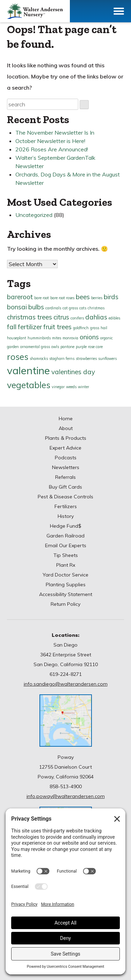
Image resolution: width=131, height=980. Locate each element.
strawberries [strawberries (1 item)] (86, 359)
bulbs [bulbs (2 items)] (36, 307)
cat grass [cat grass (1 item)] (70, 308)
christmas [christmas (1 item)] (96, 308)
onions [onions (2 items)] (89, 337)
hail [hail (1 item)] (104, 328)
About (66, 428)
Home (66, 419)
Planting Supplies (66, 585)
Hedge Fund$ (66, 526)
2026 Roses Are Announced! (52, 149)
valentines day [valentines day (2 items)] (73, 372)
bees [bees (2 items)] (83, 297)
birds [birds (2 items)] (111, 297)
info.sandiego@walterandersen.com (66, 684)
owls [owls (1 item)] (55, 347)
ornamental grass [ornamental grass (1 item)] (35, 347)
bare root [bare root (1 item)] (42, 298)
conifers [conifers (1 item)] (77, 318)
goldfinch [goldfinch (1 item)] (81, 328)
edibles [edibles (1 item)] (114, 318)
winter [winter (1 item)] (83, 387)
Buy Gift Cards (65, 487)
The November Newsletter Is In (55, 133)
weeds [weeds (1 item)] (71, 387)
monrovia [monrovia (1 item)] (70, 338)
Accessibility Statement (66, 594)
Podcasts (66, 458)
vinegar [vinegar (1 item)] (58, 387)
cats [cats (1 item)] (83, 308)
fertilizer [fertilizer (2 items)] (30, 327)
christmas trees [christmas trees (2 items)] (30, 317)
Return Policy (65, 604)
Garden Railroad (65, 536)
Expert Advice (65, 448)
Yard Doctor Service (65, 575)
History (66, 516)
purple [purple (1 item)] (81, 347)
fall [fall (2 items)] (12, 327)
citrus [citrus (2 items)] (61, 317)
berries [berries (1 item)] (97, 298)
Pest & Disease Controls (65, 497)
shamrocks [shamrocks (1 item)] (39, 359)
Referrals (65, 477)
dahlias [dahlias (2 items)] (96, 317)
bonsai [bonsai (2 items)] (17, 307)
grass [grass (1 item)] (95, 328)
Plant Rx (66, 565)
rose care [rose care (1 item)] (95, 347)
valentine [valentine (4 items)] (28, 370)
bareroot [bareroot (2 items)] (20, 297)
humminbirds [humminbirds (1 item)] (39, 338)
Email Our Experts (66, 545)
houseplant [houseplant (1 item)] (17, 338)
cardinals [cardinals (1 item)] (53, 308)
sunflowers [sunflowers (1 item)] (107, 359)
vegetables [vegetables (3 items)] (29, 385)
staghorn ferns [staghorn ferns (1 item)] (62, 359)
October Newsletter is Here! (50, 141)
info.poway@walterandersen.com (66, 796)
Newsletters (66, 467)
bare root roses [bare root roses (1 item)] (62, 298)
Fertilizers (66, 506)
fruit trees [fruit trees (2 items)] (57, 327)
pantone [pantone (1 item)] (67, 347)
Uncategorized (34, 215)
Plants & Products (66, 438)
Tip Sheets (66, 555)
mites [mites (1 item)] (57, 338)
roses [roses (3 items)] (18, 357)
